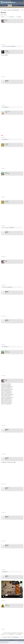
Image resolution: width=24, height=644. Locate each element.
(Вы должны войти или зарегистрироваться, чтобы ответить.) (13, 633)
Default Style (3, 640)
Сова (2, 228)
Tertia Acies (7, 112)
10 (12, 17)
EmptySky (10, 46)
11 (14, 17)
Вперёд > (20, 17)
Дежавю (7, 81)
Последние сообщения (5, 7)
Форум (10, 5)
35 (17, 17)
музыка (5, 15)
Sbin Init (7, 144)
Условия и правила (21, 642)
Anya (6, 605)
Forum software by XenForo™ (5, 642)
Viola (6, 172)
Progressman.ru (4, 5)
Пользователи (15, 5)
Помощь (22, 640)
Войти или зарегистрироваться (17, 1)
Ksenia (6, 46)
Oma (6, 20)
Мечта (3, 347)
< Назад (2, 17)
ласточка (3, 46)
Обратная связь (17, 640)
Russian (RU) (7, 640)
